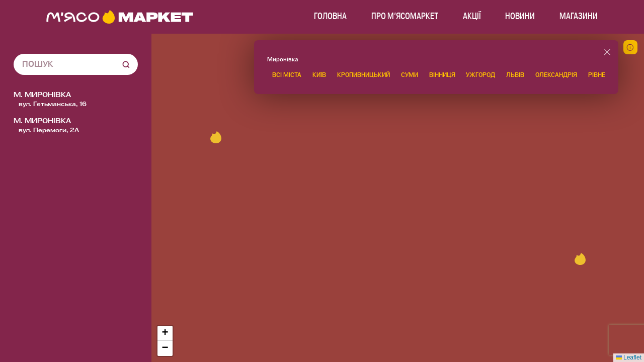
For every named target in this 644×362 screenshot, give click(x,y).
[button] (580, 259)
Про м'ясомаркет (405, 17)
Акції (472, 17)
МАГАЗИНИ (579, 17)
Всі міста (287, 75)
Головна (330, 17)
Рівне (597, 75)
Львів (515, 75)
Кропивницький (364, 75)
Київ (319, 75)
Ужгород (480, 75)
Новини (520, 17)
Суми (410, 75)
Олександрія (556, 75)
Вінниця (442, 75)
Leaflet (629, 357)
